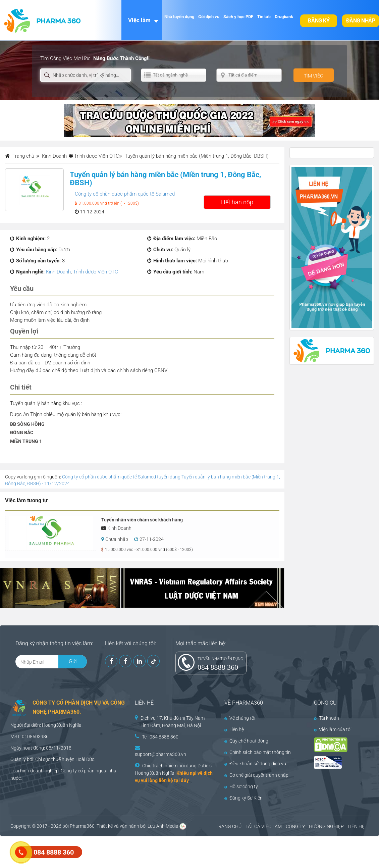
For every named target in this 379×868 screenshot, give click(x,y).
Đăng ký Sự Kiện (243, 798)
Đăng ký (319, 21)
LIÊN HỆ (356, 826)
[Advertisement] (122, 851)
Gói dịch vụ (209, 17)
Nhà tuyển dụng (179, 17)
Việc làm (139, 20)
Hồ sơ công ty (241, 786)
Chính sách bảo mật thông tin (258, 752)
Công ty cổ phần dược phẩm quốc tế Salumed (125, 194)
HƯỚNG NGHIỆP (326, 826)
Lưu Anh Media (163, 826)
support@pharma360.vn (160, 754)
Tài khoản (327, 718)
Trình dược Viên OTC (97, 156)
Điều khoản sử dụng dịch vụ (255, 764)
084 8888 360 (218, 667)
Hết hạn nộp (237, 202)
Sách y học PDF (238, 17)
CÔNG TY (295, 826)
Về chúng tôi (240, 718)
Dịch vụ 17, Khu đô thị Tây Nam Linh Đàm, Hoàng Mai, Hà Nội (173, 722)
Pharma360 (82, 826)
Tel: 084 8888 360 (160, 737)
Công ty (69, 771)
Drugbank (284, 17)
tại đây (181, 780)
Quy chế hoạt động (246, 741)
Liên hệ (234, 729)
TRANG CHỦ (229, 826)
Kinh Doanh (58, 272)
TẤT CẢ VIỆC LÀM (264, 826)
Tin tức (264, 17)
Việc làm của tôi (333, 729)
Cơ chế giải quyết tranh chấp (256, 775)
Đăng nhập (361, 21)
